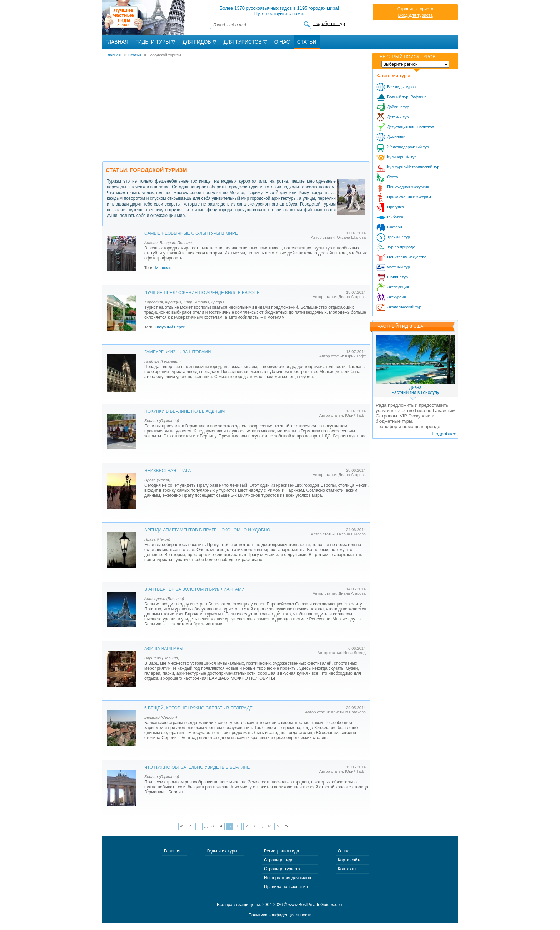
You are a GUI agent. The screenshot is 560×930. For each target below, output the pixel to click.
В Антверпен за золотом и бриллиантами (194, 589)
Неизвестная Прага (167, 471)
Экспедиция (398, 287)
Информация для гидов (287, 878)
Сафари (395, 227)
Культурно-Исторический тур (413, 167)
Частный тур (399, 267)
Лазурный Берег (170, 327)
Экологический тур (404, 307)
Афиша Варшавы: (164, 649)
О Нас (282, 42)
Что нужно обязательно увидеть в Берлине (197, 767)
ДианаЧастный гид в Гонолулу (415, 390)
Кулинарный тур (402, 157)
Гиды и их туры (222, 851)
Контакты (347, 869)
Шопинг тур (397, 277)
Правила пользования (286, 887)
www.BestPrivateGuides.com (316, 905)
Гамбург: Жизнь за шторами (177, 352)
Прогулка (396, 207)
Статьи (307, 42)
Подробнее (444, 434)
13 (269, 826)
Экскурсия (396, 297)
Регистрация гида (281, 851)
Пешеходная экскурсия (408, 187)
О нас (344, 851)
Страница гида (279, 860)
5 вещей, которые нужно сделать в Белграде (198, 708)
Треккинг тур (399, 237)
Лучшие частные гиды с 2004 (144, 17)
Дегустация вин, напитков (411, 127)
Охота (393, 177)
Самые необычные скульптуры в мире (191, 233)
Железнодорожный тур (408, 147)
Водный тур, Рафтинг (407, 97)
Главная (117, 42)
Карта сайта (350, 860)
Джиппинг (396, 137)
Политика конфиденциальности (280, 915)
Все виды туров (401, 87)
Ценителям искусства (407, 257)
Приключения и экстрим (409, 197)
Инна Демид (354, 653)
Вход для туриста (415, 15)
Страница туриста (416, 9)
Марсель (163, 268)
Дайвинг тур (398, 107)
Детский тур (398, 117)
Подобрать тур (329, 23)
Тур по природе (401, 247)
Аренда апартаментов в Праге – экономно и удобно (207, 530)
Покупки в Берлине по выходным (184, 411)
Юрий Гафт (355, 356)
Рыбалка (395, 217)
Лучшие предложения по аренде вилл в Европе (202, 293)
